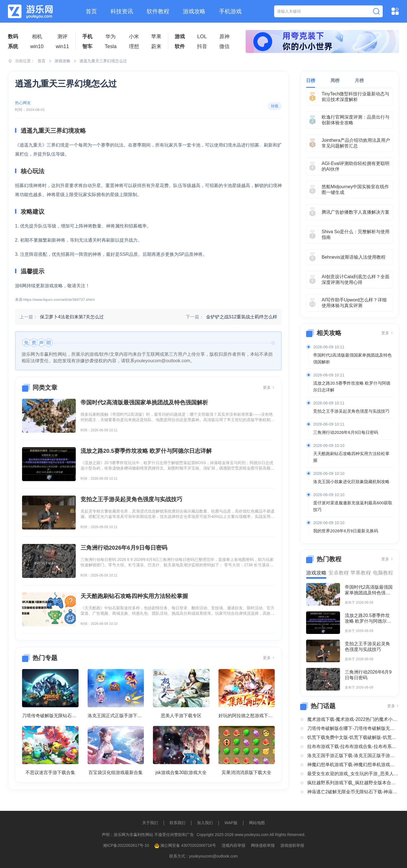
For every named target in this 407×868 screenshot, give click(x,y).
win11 (62, 46)
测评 (62, 37)
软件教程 (158, 11)
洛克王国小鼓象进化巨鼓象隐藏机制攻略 (351, 482)
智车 (87, 46)
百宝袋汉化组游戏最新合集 (116, 772)
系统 (13, 46)
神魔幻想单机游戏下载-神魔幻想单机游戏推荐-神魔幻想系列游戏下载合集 (353, 765)
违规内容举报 (233, 845)
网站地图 (257, 823)
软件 (180, 46)
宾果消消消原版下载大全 (246, 772)
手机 (87, 37)
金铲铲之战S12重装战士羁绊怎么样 (242, 317)
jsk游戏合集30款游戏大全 (181, 772)
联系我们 (177, 823)
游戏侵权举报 (292, 845)
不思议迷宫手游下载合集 (50, 772)
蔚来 (156, 46)
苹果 (156, 37)
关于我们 (150, 823)
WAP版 (231, 823)
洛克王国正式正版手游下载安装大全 (116, 716)
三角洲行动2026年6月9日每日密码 (346, 432)
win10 (37, 46)
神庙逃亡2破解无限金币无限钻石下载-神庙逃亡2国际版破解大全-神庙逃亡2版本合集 (353, 792)
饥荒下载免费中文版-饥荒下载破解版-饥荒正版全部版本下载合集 (353, 737)
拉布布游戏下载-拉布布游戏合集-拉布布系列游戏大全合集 (353, 746)
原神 (224, 37)
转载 (275, 106)
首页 (91, 11)
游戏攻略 (194, 11)
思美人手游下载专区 (181, 716)
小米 (134, 37)
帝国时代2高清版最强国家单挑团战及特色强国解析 (352, 358)
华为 (111, 37)
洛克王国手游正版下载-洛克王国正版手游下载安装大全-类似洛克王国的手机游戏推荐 (353, 756)
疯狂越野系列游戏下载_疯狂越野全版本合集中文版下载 (353, 783)
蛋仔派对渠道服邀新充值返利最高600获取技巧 (353, 506)
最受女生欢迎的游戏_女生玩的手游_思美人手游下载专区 (353, 774)
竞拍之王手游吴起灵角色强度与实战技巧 (351, 411)
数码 (13, 37)
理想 (134, 46)
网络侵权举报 (263, 845)
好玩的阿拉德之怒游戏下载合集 (247, 716)
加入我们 (205, 823)
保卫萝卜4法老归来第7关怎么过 (72, 317)
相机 (37, 37)
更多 (269, 387)
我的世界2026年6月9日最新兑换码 (346, 531)
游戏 (180, 37)
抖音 (202, 46)
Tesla (111, 46)
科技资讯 (122, 11)
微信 (224, 46)
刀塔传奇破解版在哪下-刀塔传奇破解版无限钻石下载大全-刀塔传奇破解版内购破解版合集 (353, 728)
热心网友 (23, 103)
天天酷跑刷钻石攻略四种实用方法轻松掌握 (351, 457)
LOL (202, 37)
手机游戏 (230, 11)
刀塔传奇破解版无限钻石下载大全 (50, 716)
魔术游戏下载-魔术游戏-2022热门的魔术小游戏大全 (353, 719)
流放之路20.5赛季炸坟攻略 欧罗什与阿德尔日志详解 (352, 386)
